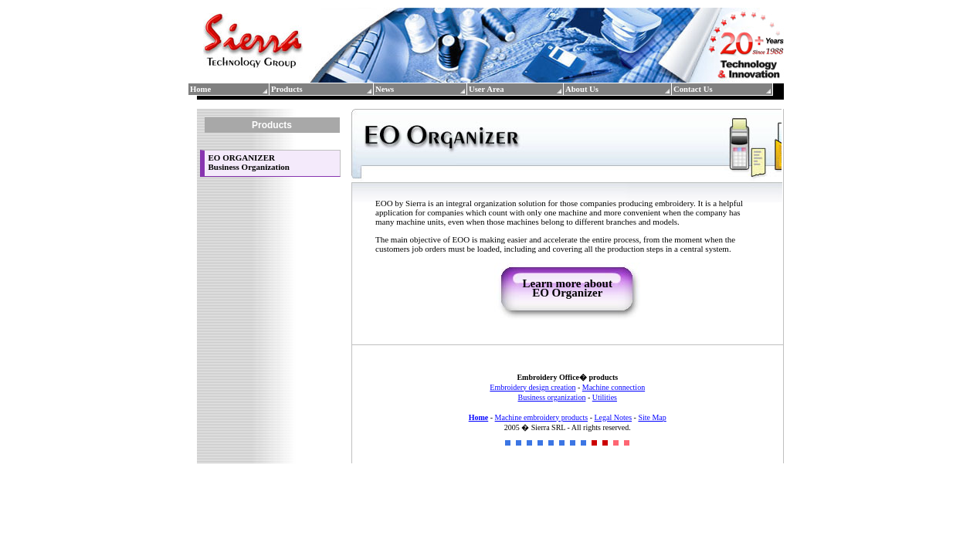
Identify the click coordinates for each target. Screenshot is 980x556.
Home (479, 417)
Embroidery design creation (532, 387)
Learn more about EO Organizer (568, 288)
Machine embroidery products (542, 417)
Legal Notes (613, 417)
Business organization (552, 397)
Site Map (652, 417)
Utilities (605, 397)
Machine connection (614, 387)
